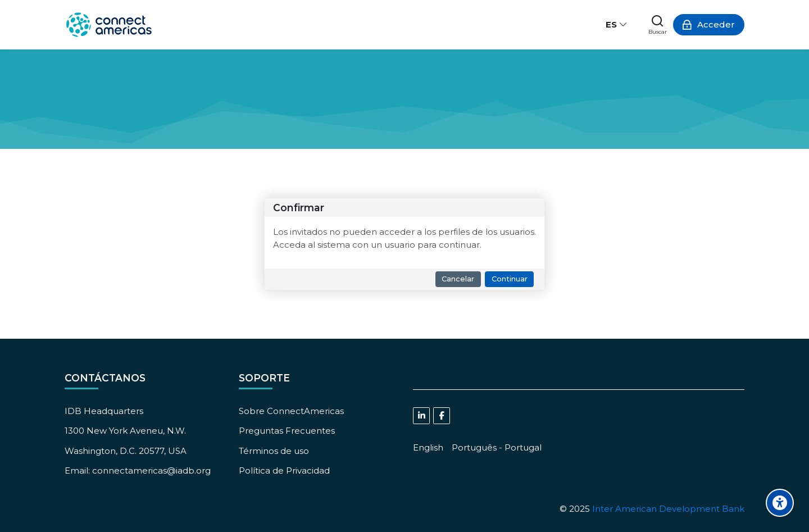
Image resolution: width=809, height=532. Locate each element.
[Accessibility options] (780, 503)
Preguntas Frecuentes (287, 431)
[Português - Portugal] (497, 447)
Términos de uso (274, 451)
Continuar (510, 279)
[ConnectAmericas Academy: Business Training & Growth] (109, 25)
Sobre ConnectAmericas (291, 411)
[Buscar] (658, 25)
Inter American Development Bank (668, 509)
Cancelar (458, 279)
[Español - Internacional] (617, 25)
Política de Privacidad (284, 470)
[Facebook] (442, 416)
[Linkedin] (421, 416)
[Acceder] (709, 25)
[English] (428, 447)
